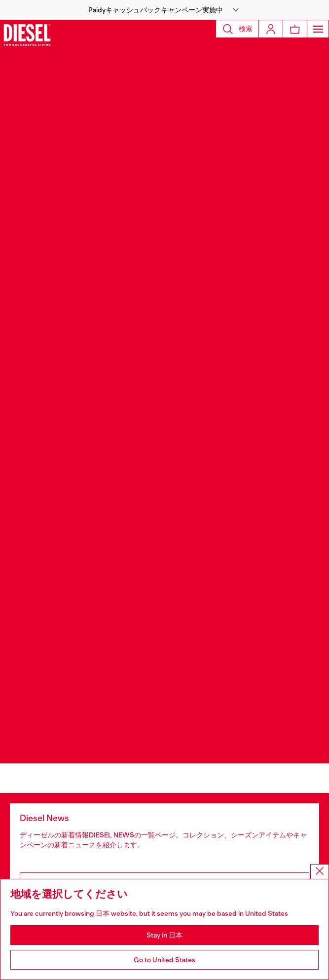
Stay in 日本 (164, 935)
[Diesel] (27, 35)
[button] (164, 10)
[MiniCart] (295, 29)
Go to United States (164, 960)
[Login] (271, 29)
